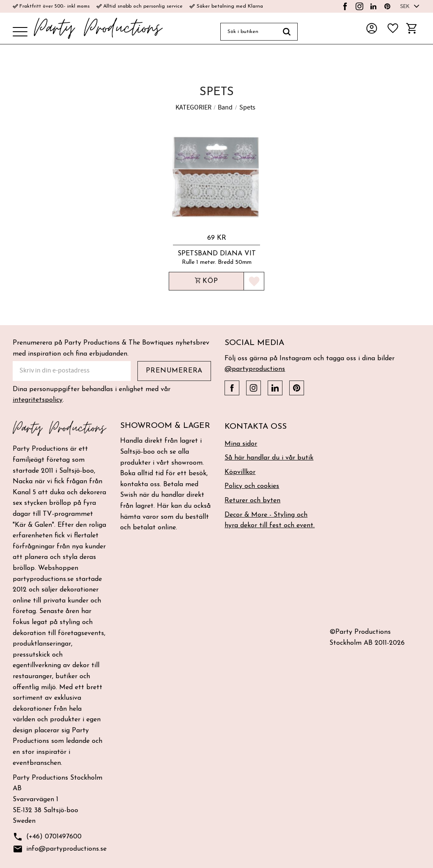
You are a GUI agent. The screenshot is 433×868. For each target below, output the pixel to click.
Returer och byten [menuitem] (252, 501)
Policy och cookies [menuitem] (252, 486)
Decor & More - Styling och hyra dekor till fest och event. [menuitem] (270, 520)
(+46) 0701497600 (47, 837)
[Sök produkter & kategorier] (248, 32)
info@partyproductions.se (60, 849)
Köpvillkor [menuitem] (240, 472)
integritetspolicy (38, 400)
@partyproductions (255, 369)
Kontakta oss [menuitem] (256, 427)
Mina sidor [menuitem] (241, 444)
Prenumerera (174, 371)
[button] (20, 32)
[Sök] (287, 32)
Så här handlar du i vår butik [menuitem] (269, 458)
